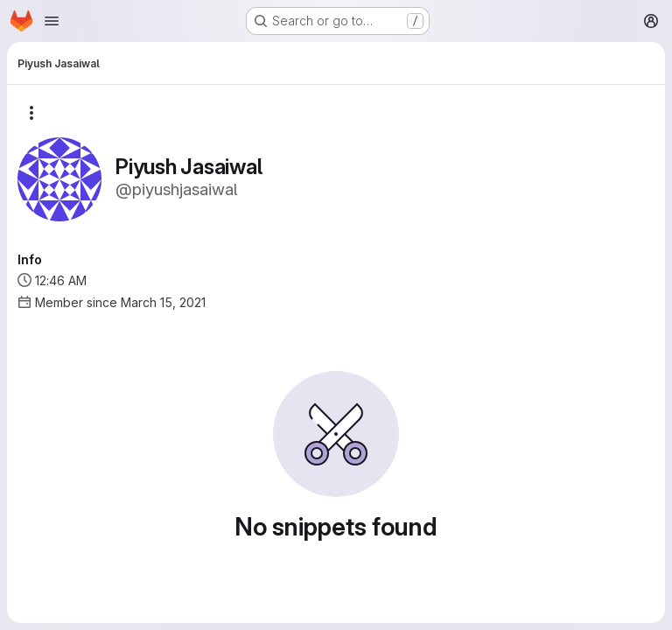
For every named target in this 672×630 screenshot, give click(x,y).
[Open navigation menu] (52, 21)
